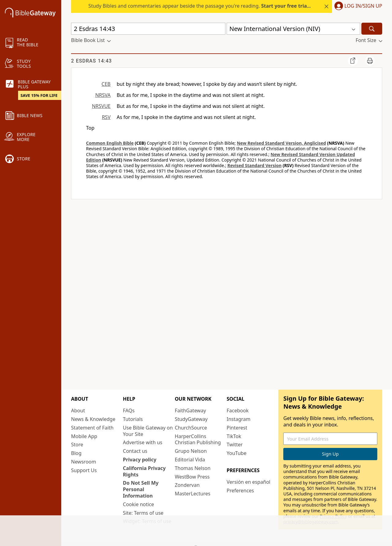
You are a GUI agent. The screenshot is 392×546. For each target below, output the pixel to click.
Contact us (135, 451)
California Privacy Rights (144, 471)
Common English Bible (110, 143)
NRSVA (103, 95)
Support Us (84, 470)
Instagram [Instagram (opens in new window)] (239, 419)
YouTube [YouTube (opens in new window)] (237, 453)
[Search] (372, 29)
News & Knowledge (93, 419)
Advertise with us (143, 442)
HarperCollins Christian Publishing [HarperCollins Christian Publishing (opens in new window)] (198, 439)
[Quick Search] (148, 29)
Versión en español (249, 482)
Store (77, 445)
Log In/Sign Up (363, 6)
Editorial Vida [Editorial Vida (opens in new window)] (190, 460)
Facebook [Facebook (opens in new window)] (238, 410)
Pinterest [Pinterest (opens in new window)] (237, 428)
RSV (106, 117)
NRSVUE (101, 106)
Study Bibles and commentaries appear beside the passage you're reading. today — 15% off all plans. (229, 6)
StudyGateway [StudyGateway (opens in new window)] (191, 419)
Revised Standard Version (254, 165)
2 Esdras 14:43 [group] (91, 61)
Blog (76, 453)
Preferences (240, 491)
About (78, 410)
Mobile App (84, 436)
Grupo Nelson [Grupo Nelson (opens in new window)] (191, 451)
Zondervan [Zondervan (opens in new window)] (187, 485)
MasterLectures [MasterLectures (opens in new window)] (193, 494)
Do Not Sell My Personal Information (141, 489)
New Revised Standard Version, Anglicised (281, 143)
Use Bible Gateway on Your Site (148, 431)
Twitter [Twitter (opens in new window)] (235, 445)
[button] (357, 6)
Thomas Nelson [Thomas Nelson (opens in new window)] (193, 468)
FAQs (129, 410)
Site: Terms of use (143, 513)
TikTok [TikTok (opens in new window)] (234, 436)
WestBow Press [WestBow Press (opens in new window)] (192, 477)
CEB (106, 84)
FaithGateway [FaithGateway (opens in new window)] (190, 410)
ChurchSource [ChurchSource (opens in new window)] (191, 428)
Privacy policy (139, 460)
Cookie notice (138, 504)
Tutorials (133, 419)
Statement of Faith (92, 428)
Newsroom (84, 462)
